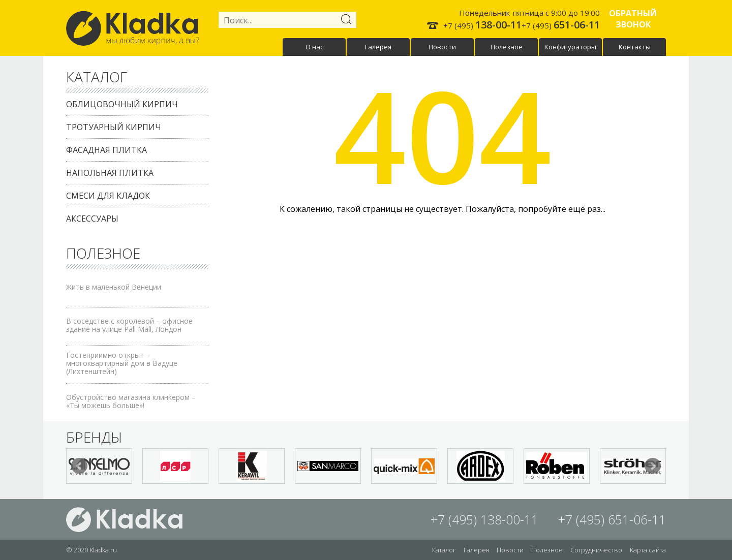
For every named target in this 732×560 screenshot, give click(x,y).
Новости (442, 47)
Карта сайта (648, 550)
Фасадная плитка (106, 150)
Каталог (444, 550)
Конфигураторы (570, 47)
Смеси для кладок (108, 196)
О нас (314, 47)
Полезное (507, 47)
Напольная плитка (110, 173)
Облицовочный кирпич (122, 104)
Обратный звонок (633, 19)
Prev (79, 466)
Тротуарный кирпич (114, 127)
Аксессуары (92, 219)
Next (653, 466)
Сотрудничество (596, 550)
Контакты (635, 47)
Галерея (378, 47)
